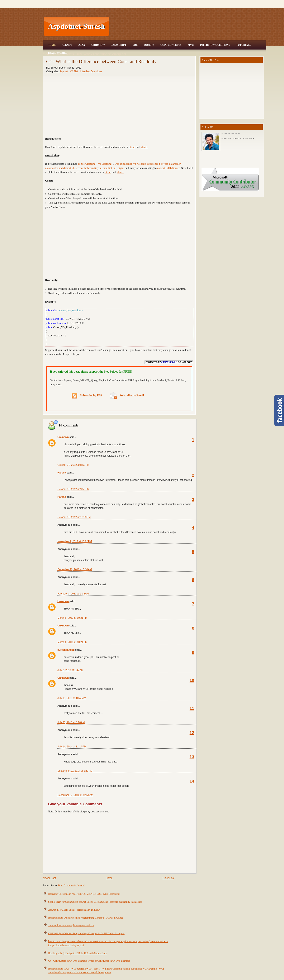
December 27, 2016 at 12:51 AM (75, 795)
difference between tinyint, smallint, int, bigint (98, 168)
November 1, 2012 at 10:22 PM (75, 541)
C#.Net (74, 71)
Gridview (98, 45)
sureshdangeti (66, 650)
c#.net (132, 147)
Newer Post (49, 878)
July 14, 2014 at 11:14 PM (72, 747)
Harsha (62, 473)
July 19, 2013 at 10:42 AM (72, 698)
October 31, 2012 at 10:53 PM (74, 517)
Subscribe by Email (127, 395)
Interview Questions (215, 45)
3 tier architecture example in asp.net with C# (71, 925)
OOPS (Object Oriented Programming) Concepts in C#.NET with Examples (86, 933)
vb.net (144, 147)
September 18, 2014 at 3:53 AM (75, 771)
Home (52, 45)
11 (192, 708)
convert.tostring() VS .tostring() (96, 164)
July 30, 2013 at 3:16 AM (71, 722)
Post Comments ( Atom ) (72, 886)
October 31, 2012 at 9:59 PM (73, 489)
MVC (191, 45)
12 (192, 733)
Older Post (168, 878)
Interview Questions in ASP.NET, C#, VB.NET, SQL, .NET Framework (84, 894)
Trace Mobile (57, 53)
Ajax (82, 45)
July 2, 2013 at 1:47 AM (70, 670)
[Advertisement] (188, 26)
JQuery (149, 45)
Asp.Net (67, 45)
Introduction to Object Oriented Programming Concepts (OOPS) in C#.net (86, 918)
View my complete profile (238, 139)
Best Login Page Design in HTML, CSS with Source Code (78, 953)
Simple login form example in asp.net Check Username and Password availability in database (95, 902)
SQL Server (173, 168)
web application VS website (130, 164)
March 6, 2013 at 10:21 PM (72, 618)
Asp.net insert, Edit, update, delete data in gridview (74, 910)
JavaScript (119, 45)
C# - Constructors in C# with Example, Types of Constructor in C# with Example (89, 961)
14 (192, 781)
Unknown (63, 437)
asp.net (161, 168)
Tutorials (243, 45)
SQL (135, 45)
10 (192, 680)
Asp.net (64, 71)
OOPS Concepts (171, 45)
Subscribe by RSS (87, 396)
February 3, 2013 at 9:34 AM (73, 594)
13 (192, 757)
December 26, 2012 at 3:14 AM (75, 569)
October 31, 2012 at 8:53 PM (73, 465)
